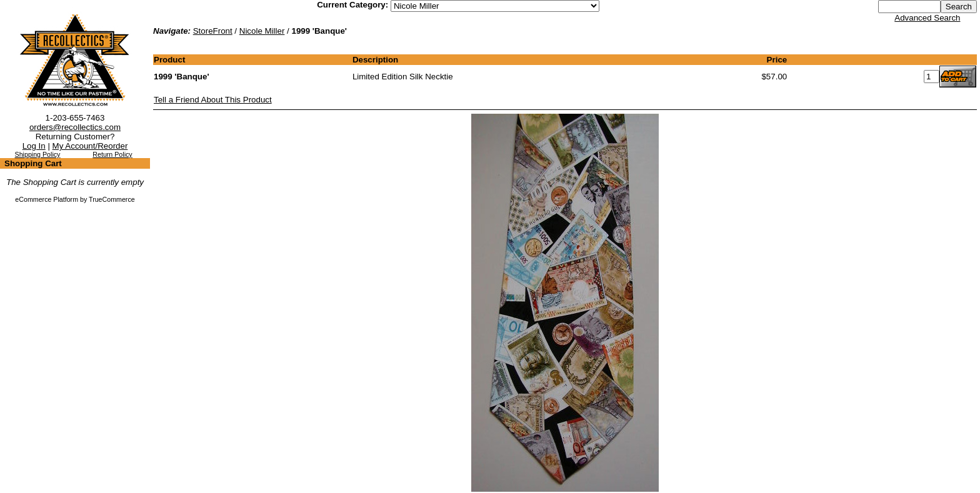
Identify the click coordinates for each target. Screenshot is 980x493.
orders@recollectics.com (75, 127)
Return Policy (112, 154)
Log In (34, 146)
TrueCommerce (112, 199)
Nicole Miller (262, 31)
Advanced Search (927, 18)
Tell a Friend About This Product (213, 100)
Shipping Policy (38, 154)
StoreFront (213, 31)
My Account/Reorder (90, 146)
